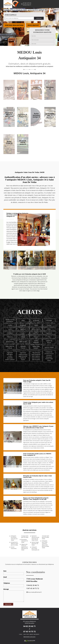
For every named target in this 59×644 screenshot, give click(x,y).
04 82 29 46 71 (27, 5)
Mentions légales (29, 637)
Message (6, 589)
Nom (5, 571)
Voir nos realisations (14, 25)
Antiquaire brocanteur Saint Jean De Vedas (14, 538)
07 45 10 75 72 (27, 3)
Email (5, 577)
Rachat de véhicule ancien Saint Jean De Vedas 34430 (35, 538)
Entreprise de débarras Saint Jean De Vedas (15, 544)
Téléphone (7, 583)
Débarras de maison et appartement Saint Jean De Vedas (25, 547)
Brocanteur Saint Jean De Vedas (25, 541)
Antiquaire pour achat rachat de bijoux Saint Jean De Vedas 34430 (45, 544)
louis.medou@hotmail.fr (34, 592)
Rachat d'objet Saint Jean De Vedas (35, 544)
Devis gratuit (33, 25)
